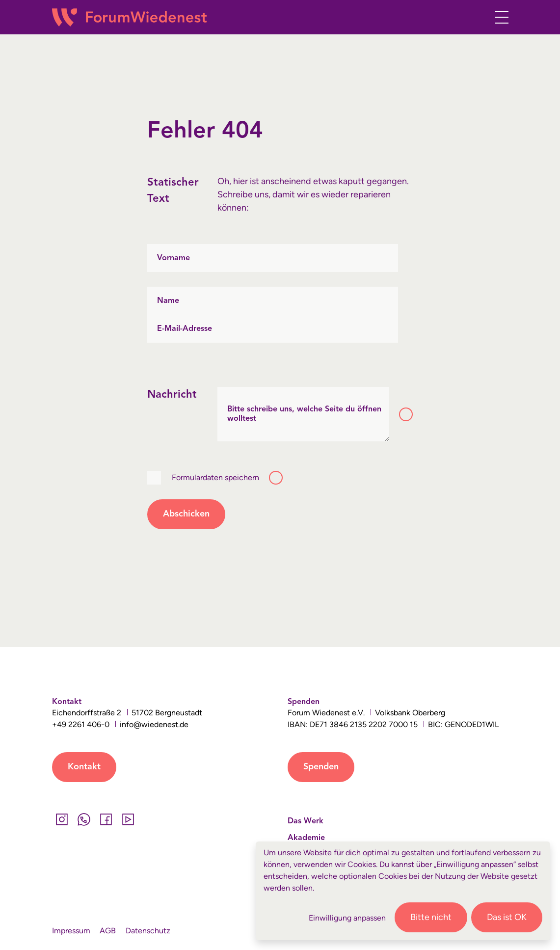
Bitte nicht (431, 917)
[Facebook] (106, 819)
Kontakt (84, 767)
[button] (478, 19)
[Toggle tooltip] (406, 414)
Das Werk (306, 821)
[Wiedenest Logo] (129, 17)
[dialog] (403, 891)
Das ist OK (507, 917)
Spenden (321, 767)
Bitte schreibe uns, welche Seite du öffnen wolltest (304, 414)
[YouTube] (128, 819)
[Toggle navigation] (499, 17)
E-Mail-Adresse (185, 328)
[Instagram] (62, 819)
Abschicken (186, 514)
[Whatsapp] (84, 819)
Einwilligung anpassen (347, 918)
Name (168, 300)
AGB (108, 931)
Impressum (71, 931)
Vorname (173, 258)
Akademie (306, 838)
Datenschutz (148, 931)
